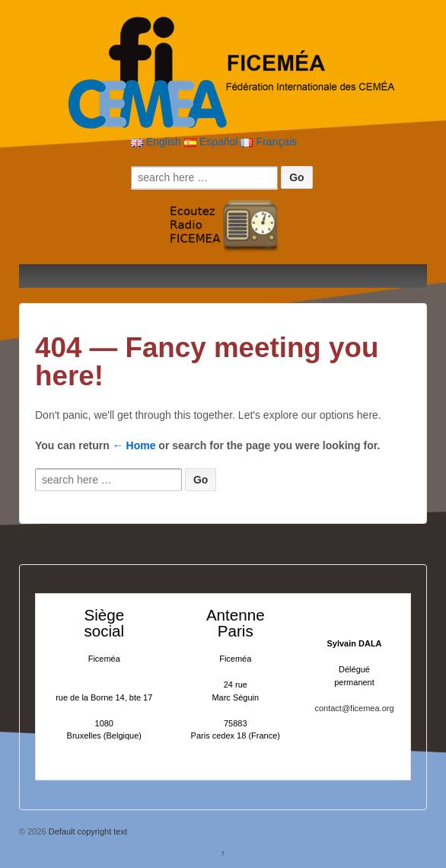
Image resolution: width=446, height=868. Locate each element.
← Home (134, 445)
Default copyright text (87, 831)
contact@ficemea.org (354, 708)
